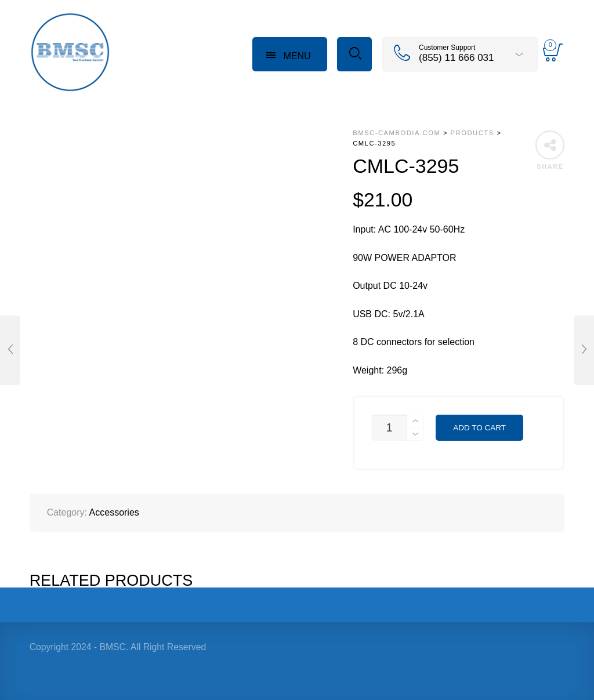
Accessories (114, 512)
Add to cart (479, 428)
